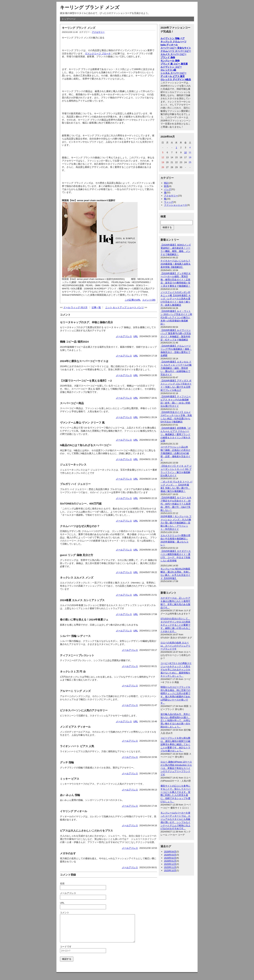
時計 (166, 183)
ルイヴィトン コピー (171, 67)
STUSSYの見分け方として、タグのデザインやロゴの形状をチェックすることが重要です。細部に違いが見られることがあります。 (175, 625)
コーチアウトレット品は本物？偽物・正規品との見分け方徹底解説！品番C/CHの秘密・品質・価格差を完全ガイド (175, 453)
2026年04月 (170, 852)
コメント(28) (149, 300)
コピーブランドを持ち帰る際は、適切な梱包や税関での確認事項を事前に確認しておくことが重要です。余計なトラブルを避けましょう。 (175, 744)
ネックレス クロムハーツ (173, 42)
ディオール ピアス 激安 (173, 76)
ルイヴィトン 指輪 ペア (173, 38)
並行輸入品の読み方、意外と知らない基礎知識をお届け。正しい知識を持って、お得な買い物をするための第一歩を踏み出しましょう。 (175, 721)
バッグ (167, 189)
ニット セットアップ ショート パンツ (125, 307)
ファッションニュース (176, 205)
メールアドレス (124, 336)
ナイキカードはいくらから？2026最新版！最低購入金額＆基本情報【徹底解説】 (176, 264)
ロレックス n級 (168, 70)
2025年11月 (170, 867)
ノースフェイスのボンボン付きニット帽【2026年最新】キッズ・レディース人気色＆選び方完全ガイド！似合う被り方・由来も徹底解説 (176, 299)
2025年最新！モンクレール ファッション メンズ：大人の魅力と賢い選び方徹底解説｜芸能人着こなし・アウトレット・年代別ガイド (176, 523)
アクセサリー (98, 32)
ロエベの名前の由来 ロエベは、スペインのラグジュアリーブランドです (175, 646)
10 (185, 152)
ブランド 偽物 (168, 57)
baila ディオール (169, 45)
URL (136, 336)
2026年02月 (170, 858)
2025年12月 (170, 864)
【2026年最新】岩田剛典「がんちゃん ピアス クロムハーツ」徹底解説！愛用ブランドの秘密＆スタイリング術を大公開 (176, 434)
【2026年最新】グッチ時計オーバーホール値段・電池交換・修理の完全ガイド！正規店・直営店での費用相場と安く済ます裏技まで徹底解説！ (176, 280)
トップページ (69, 19)
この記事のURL (133, 300)
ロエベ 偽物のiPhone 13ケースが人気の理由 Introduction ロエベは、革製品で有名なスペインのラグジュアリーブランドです (176, 768)
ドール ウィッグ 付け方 (75, 307)
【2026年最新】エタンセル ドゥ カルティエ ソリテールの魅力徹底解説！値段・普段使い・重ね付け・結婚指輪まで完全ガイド (176, 368)
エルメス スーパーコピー (173, 54)
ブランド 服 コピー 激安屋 (174, 64)
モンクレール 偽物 (170, 61)
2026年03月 (170, 855)
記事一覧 (96, 307)
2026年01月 (170, 861)
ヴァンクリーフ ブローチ (98, 54)
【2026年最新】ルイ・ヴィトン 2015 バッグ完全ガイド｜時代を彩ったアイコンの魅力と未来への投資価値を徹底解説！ (176, 317)
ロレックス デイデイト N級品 (176, 79)
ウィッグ (169, 202)
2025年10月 (170, 870)
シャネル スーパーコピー (173, 73)
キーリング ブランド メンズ (90, 7)
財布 (166, 186)
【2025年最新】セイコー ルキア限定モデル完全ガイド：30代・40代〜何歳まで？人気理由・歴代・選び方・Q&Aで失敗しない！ (176, 504)
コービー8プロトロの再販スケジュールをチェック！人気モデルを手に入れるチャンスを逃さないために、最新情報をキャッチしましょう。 (176, 670)
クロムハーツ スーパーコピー (176, 51)
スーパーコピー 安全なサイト (176, 48)
